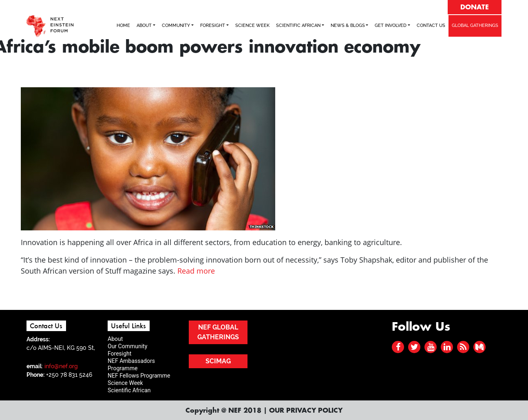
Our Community (127, 346)
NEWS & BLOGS (348, 25)
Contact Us (431, 25)
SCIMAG (218, 361)
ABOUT (144, 25)
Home (123, 25)
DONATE (475, 7)
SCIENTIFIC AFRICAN (298, 25)
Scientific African (129, 390)
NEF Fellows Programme (139, 376)
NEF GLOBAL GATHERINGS (218, 332)
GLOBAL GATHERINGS (475, 25)
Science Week (125, 383)
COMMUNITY (176, 25)
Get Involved (391, 25)
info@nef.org (61, 366)
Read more (196, 271)
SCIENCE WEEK (252, 25)
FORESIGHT (213, 25)
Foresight (119, 354)
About (115, 339)
